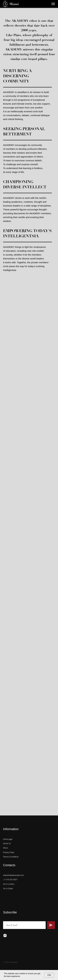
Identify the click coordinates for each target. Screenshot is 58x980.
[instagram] (5, 936)
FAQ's (5, 848)
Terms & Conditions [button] (11, 857)
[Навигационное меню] (53, 4)
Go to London (9, 884)
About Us (7, 844)
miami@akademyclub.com (13, 875)
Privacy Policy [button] (9, 853)
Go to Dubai (8, 889)
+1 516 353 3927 (10, 880)
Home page (8, 839)
